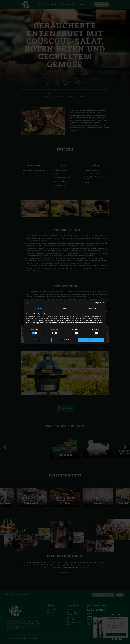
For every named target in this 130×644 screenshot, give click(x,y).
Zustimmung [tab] (38, 308)
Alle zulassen (91, 340)
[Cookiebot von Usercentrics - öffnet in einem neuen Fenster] (96, 303)
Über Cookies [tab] (92, 308)
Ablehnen (39, 340)
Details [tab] (65, 308)
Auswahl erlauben (65, 340)
